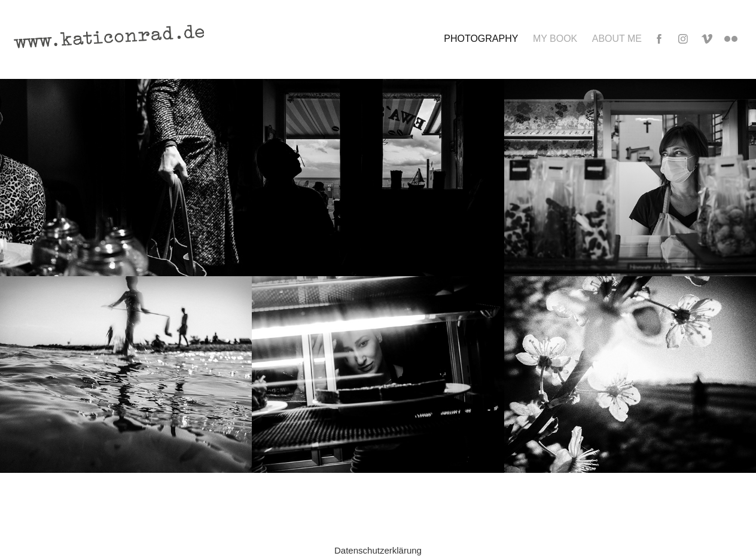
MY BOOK (555, 39)
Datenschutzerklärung (378, 550)
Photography (481, 39)
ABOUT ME (617, 39)
